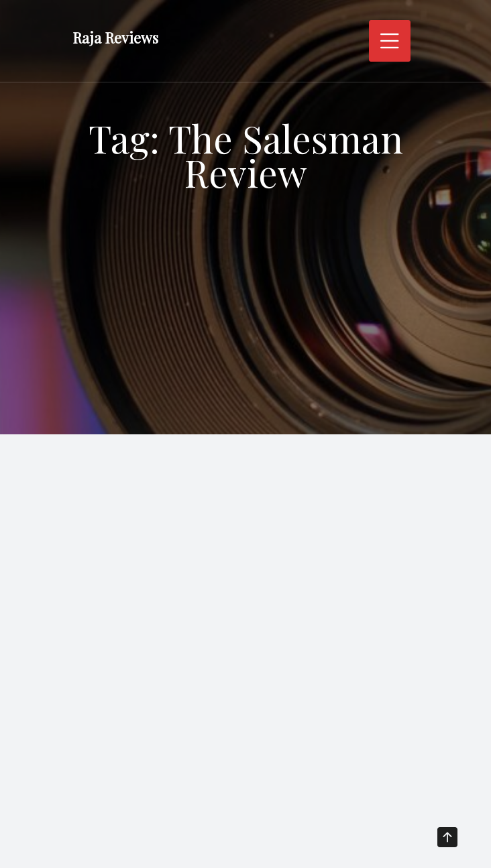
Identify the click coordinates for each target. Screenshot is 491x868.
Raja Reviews (115, 38)
